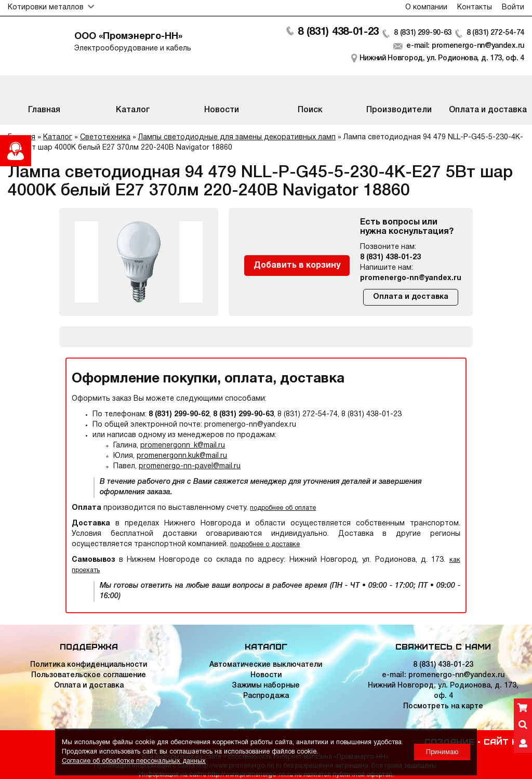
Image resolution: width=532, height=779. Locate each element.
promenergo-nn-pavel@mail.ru (190, 466)
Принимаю (442, 752)
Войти (513, 8)
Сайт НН (504, 741)
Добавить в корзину (297, 266)
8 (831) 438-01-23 (338, 32)
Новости (266, 675)
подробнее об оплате (283, 508)
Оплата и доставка (411, 297)
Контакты (475, 8)
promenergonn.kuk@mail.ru (182, 456)
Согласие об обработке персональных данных (134, 761)
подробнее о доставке (265, 544)
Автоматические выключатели (266, 665)
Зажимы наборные (266, 686)
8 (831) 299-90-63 (423, 33)
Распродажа (266, 696)
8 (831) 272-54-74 (495, 33)
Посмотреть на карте (443, 707)
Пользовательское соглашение (89, 675)
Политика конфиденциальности (89, 665)
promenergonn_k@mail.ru (183, 446)
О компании (426, 8)
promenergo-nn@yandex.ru (411, 278)
